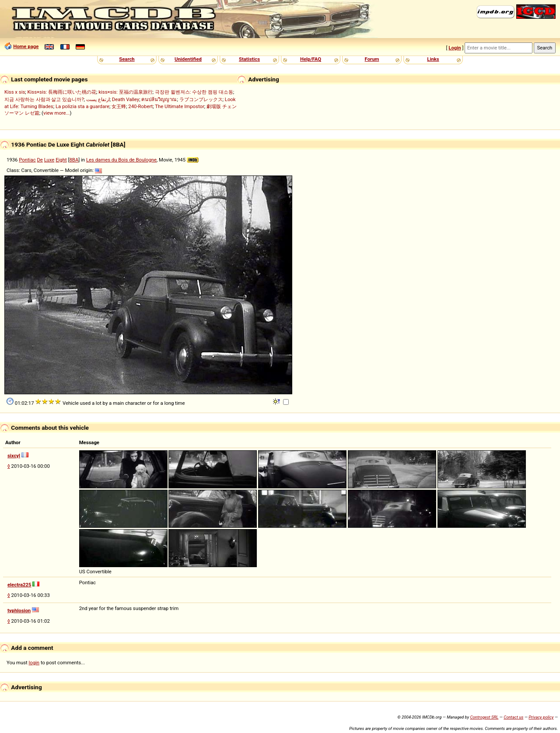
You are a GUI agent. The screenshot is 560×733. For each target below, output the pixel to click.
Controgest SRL (484, 717)
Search (127, 59)
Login (455, 48)
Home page (26, 46)
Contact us (513, 717)
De (40, 160)
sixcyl (14, 456)
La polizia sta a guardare (82, 106)
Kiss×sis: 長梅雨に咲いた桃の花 (62, 92)
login (34, 663)
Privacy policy (541, 717)
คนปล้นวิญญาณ (159, 99)
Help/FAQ (311, 59)
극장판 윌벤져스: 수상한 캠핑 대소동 (194, 92)
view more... (57, 113)
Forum (372, 59)
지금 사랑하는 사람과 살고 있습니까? (44, 99)
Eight (61, 160)
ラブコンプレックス (201, 99)
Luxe (49, 160)
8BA (74, 160)
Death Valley (126, 99)
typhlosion (19, 610)
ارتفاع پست (98, 99)
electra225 (19, 585)
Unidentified (188, 59)
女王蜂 (119, 106)
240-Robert (140, 106)
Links (433, 59)
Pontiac (27, 160)
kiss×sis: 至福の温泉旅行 (125, 92)
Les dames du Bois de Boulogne (121, 160)
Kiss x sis (15, 92)
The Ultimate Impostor (180, 106)
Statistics (249, 59)
